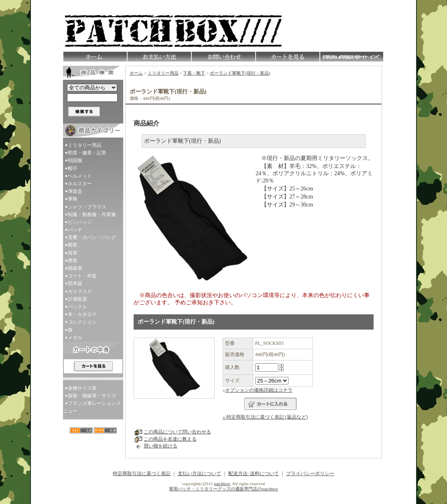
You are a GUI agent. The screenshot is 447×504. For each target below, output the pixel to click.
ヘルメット (80, 176)
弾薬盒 (75, 191)
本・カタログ (82, 314)
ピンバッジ (80, 222)
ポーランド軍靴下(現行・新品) (240, 73)
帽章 (73, 245)
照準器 (75, 283)
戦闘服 (75, 160)
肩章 (73, 253)
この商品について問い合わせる (177, 432)
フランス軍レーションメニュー (92, 407)
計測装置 (77, 299)
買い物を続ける (161, 446)
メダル (75, 338)
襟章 (73, 261)
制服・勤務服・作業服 (92, 215)
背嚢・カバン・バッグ (92, 237)
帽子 (73, 168)
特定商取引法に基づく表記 (142, 474)
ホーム (136, 73)
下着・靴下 (194, 73)
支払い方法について (199, 474)
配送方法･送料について (254, 474)
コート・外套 (82, 276)
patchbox (222, 484)
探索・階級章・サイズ (92, 396)
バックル (77, 307)
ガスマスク (80, 291)
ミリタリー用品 (85, 145)
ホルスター (80, 184)
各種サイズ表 (82, 388)
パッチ (75, 230)
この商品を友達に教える (170, 439)
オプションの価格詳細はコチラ (259, 390)
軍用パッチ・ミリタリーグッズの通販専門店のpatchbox (223, 489)
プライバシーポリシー (310, 474)
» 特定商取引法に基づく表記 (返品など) (265, 417)
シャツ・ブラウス (87, 207)
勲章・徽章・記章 (87, 153)
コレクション (82, 322)
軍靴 (73, 199)
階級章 (75, 268)
